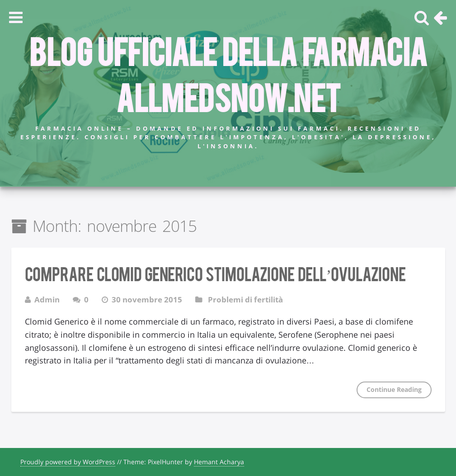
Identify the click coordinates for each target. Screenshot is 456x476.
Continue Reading (394, 389)
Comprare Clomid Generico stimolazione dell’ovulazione (216, 273)
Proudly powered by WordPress (68, 462)
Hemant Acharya (219, 462)
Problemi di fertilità (245, 299)
